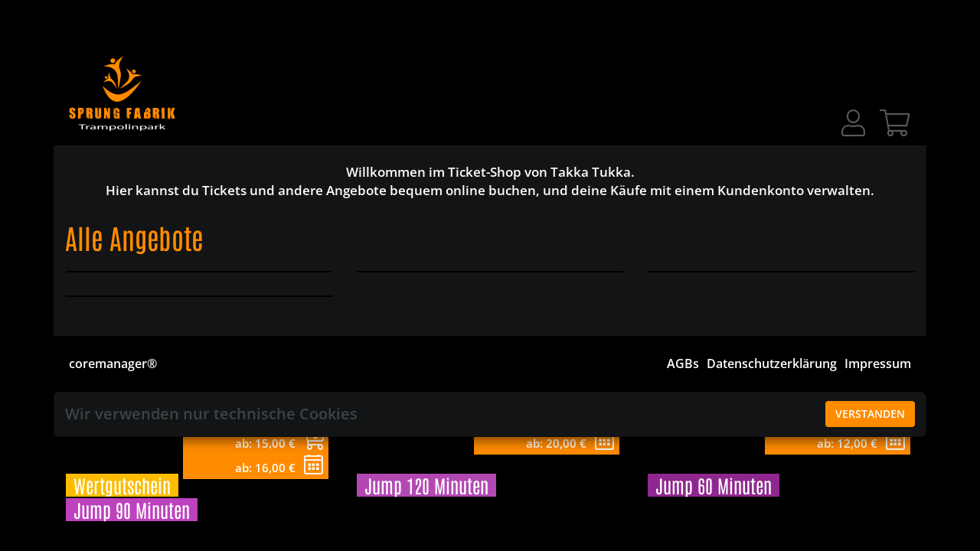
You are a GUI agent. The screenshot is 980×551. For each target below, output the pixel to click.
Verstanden (870, 414)
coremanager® (113, 364)
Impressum (878, 364)
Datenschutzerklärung (772, 364)
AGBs (683, 364)
